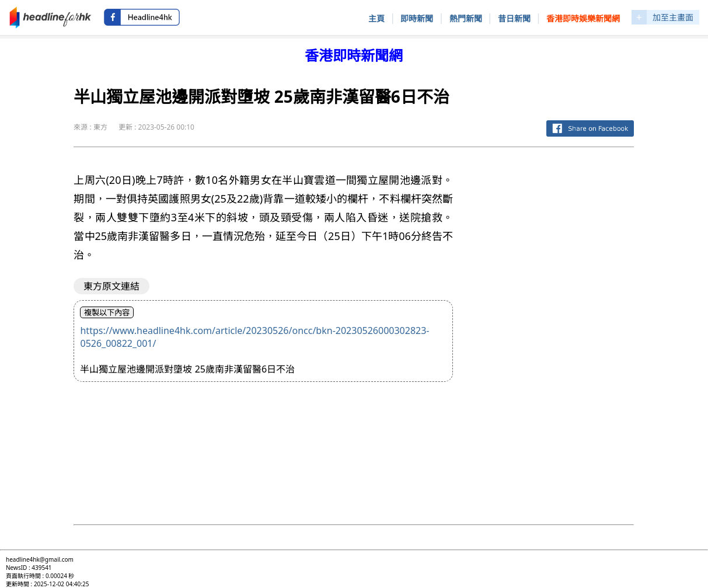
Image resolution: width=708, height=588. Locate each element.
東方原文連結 (111, 286)
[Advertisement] (553, 332)
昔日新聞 (514, 18)
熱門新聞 (466, 18)
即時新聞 (417, 18)
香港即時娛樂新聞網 (583, 18)
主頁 (376, 18)
